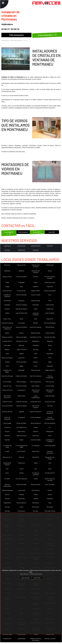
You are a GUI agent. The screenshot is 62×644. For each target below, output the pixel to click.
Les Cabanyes (36, 446)
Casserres (21, 358)
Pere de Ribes (7, 382)
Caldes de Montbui (21, 376)
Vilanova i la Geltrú (7, 337)
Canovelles (36, 305)
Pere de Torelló (36, 295)
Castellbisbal (21, 639)
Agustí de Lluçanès (36, 327)
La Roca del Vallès (50, 446)
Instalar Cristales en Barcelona (16, 40)
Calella (7, 313)
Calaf (36, 354)
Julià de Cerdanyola (7, 323)
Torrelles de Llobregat (36, 474)
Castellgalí (21, 370)
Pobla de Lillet (50, 634)
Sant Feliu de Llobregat (36, 391)
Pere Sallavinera (21, 427)
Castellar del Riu (7, 341)
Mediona (36, 287)
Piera (50, 358)
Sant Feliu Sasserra (36, 376)
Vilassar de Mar (36, 301)
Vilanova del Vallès (21, 337)
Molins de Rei (21, 634)
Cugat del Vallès (50, 396)
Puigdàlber (21, 282)
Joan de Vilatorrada (21, 313)
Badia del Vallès (36, 333)
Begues (36, 362)
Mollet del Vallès (7, 634)
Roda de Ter (50, 319)
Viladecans (7, 271)
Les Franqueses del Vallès (21, 446)
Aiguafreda (50, 354)
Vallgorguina (50, 431)
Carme (36, 358)
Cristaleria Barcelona (5, 40)
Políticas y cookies (50, 639)
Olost (7, 473)
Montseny (21, 301)
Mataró (21, 333)
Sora (7, 366)
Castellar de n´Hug (21, 341)
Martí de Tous (7, 386)
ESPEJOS (50, 246)
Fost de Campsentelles (50, 418)
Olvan (50, 469)
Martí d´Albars (36, 386)
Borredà (36, 349)
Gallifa (50, 362)
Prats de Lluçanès (21, 277)
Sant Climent (21, 451)
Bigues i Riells (36, 291)
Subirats (7, 440)
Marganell (36, 345)
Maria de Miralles (21, 484)
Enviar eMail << (37, 232)
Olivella (21, 473)
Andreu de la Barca (21, 327)
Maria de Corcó (7, 457)
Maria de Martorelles (50, 452)
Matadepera (36, 341)
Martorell (21, 345)
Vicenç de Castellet (50, 291)
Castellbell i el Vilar (36, 337)
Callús (36, 309)
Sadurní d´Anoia (7, 402)
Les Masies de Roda (7, 446)
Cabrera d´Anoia (21, 349)
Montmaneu (36, 507)
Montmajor (50, 507)
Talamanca (50, 499)
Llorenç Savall (50, 386)
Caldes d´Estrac (7, 277)
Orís (36, 469)
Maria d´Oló (36, 457)
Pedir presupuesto (16, 35)
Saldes (21, 440)
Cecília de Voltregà (21, 402)
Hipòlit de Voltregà (7, 376)
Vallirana (36, 431)
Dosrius (7, 494)
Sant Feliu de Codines (50, 391)
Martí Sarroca (50, 382)
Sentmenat (36, 503)
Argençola (50, 366)
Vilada (36, 427)
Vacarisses (36, 436)
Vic (50, 427)
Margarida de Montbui (7, 464)
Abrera (50, 494)
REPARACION (21, 246)
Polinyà (36, 634)
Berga (50, 345)
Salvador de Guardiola (7, 296)
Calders (21, 354)
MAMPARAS (7, 246)
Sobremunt (21, 463)
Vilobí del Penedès (7, 490)
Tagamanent (7, 503)
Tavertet (7, 499)
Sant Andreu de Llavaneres (7, 328)
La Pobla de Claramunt (50, 412)
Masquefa (50, 341)
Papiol (36, 282)
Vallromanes (21, 431)
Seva (50, 463)
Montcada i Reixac (50, 511)
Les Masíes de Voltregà (50, 441)
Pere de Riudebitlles (50, 377)
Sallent (7, 333)
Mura (50, 295)
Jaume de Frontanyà (36, 314)
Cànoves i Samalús (21, 305)
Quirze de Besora (36, 423)
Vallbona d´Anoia (21, 436)
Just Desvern (21, 390)
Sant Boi (50, 406)
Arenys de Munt (7, 291)
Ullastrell (21, 457)
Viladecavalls (50, 265)
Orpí (7, 469)
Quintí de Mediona (50, 423)
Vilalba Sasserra (50, 370)
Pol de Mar (7, 427)
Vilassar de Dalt (50, 333)
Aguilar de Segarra (7, 358)
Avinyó (50, 271)
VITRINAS (7, 250)
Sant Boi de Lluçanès (36, 407)
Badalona (21, 271)
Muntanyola (7, 301)
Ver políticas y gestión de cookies (31, 574)
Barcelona (7, 265)
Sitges (36, 463)
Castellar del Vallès (50, 337)
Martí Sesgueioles (36, 382)
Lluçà (36, 366)
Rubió (21, 319)
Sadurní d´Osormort (36, 412)
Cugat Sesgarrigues (36, 397)
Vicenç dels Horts (36, 402)
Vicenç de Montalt (7, 406)
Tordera (36, 494)
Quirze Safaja (7, 423)
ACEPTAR (37, 578)
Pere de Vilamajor (21, 295)
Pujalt (7, 282)
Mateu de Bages (21, 382)
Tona (50, 301)
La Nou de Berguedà (7, 418)
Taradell (36, 499)
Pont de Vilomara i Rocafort (50, 277)
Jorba (21, 507)
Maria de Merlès (36, 484)
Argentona (50, 287)
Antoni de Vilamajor (50, 323)
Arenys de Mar (21, 291)
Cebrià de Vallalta (21, 406)
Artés (7, 354)
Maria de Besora (21, 503)
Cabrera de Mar (21, 265)
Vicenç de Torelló (50, 402)
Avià (50, 349)
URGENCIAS (21, 250)
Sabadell (21, 412)
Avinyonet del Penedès (36, 272)
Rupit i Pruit (7, 319)
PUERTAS (36, 250)
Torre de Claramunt (21, 479)
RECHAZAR (26, 578)
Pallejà (7, 287)
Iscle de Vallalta (50, 313)
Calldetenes (50, 309)
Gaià (50, 503)
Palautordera (21, 396)
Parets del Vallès (21, 362)
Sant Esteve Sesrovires (7, 397)
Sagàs (21, 366)
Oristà (21, 469)
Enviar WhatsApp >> (9, 233)
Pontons (36, 277)
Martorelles (7, 345)
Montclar (36, 511)
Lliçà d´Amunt (36, 490)
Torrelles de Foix (50, 473)
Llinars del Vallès (36, 440)
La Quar (7, 451)
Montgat (7, 511)
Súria (50, 436)
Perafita (7, 362)
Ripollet (36, 323)
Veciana (7, 431)
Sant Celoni (36, 451)
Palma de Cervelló (50, 282)
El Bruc (50, 490)
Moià (21, 287)
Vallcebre (7, 436)
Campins (7, 309)
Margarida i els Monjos (50, 458)
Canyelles (7, 305)
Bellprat (7, 349)
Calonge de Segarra (21, 309)
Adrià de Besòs (50, 327)
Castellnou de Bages (7, 371)
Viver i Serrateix (50, 484)
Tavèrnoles (21, 499)
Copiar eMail (52, 232)
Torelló (36, 479)
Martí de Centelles (21, 386)
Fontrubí (7, 507)
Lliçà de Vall (21, 490)
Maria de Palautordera (7, 485)
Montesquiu (21, 511)
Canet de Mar (50, 305)
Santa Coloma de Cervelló (50, 479)
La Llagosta (21, 417)
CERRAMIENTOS (36, 246)
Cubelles (21, 494)
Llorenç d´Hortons (7, 390)
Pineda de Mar (7, 639)
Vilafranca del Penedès (36, 266)
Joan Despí (21, 323)
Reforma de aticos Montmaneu (36, 639)
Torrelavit (7, 479)
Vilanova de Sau (36, 370)
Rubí (36, 319)
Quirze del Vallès (21, 423)
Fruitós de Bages (36, 417)
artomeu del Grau (7, 412)
